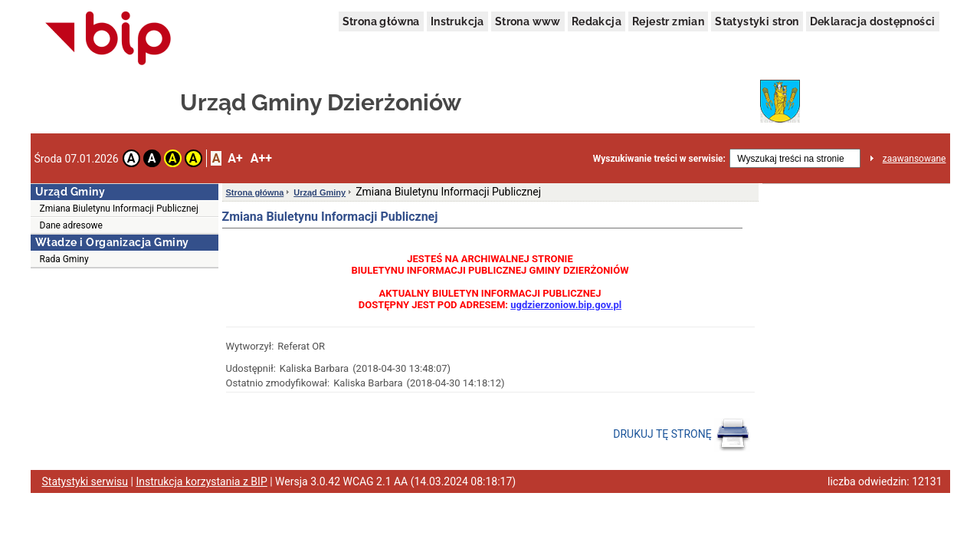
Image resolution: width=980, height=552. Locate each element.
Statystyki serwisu (85, 481)
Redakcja (597, 21)
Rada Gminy (64, 259)
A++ (261, 158)
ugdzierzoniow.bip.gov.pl (566, 305)
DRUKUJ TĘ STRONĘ (682, 435)
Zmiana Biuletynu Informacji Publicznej (119, 209)
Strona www (528, 21)
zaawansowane (914, 159)
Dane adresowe (71, 225)
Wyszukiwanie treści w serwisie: (659, 159)
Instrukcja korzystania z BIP (201, 481)
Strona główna (381, 21)
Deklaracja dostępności (873, 21)
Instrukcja (457, 21)
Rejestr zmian (668, 21)
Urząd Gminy (320, 192)
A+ (235, 158)
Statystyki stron (757, 21)
